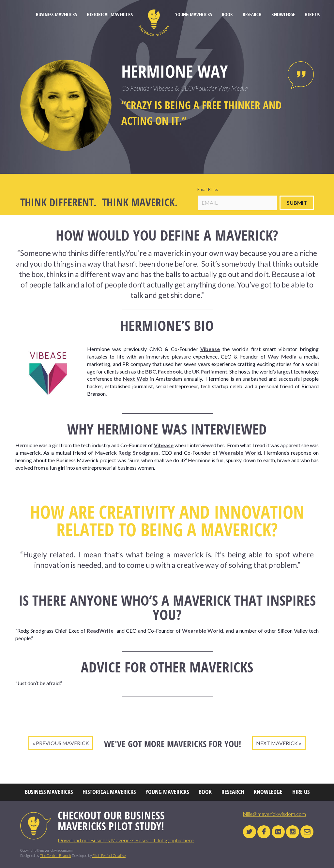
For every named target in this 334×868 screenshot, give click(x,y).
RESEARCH (252, 15)
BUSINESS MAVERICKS (56, 15)
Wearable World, (203, 631)
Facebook (170, 371)
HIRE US (312, 15)
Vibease (210, 349)
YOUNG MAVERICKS (194, 15)
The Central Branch (55, 855)
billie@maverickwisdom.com (274, 814)
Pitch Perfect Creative (109, 855)
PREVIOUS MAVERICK (62, 743)
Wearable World (240, 453)
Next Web (136, 379)
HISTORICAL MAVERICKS (110, 15)
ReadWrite (100, 631)
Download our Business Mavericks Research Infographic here (126, 840)
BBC (151, 371)
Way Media (282, 356)
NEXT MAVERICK (277, 743)
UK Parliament (210, 371)
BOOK (227, 15)
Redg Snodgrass (138, 453)
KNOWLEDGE (283, 15)
